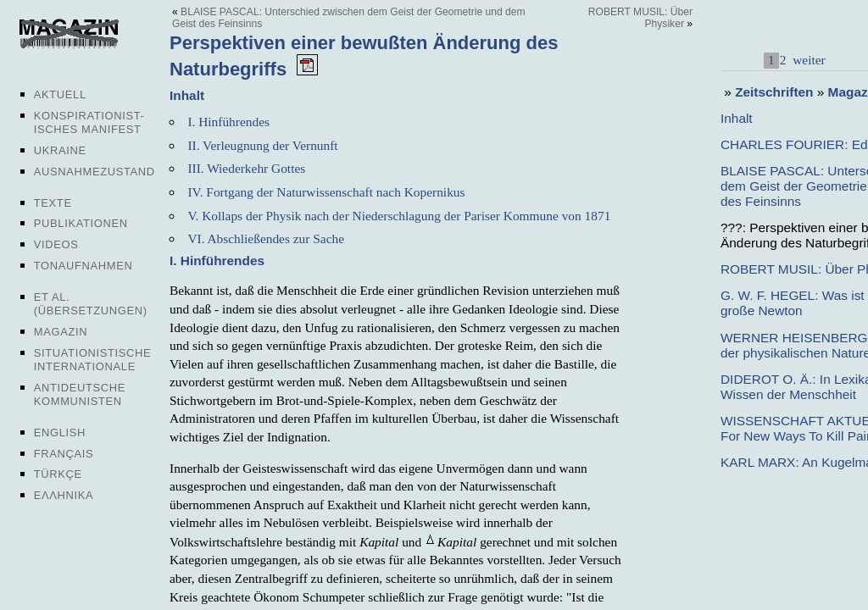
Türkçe (58, 474)
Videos (56, 244)
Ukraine (60, 150)
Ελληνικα (64, 495)
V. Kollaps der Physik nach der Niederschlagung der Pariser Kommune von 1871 (399, 216)
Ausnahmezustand (95, 172)
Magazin (61, 332)
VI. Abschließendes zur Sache (266, 238)
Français (64, 454)
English (60, 433)
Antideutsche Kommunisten (80, 394)
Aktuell (60, 94)
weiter (807, 60)
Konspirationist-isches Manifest (89, 122)
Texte (53, 203)
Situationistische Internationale (93, 360)
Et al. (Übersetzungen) (91, 304)
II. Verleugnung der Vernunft (262, 145)
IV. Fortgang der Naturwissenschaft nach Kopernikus (326, 192)
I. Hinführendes (228, 122)
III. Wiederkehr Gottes (246, 168)
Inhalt (737, 118)
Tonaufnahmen (83, 266)
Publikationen (81, 223)
